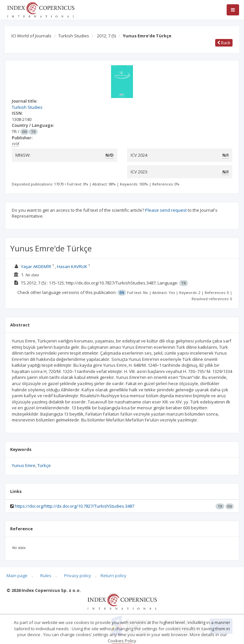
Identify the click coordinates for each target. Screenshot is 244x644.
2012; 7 (106, 36)
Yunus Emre (24, 465)
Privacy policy (78, 576)
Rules (46, 576)
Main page (17, 576)
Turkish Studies (74, 36)
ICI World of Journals (31, 36)
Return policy (113, 576)
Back (224, 43)
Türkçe (44, 465)
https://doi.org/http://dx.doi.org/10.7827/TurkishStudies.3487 (75, 506)
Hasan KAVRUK (72, 266)
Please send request (166, 210)
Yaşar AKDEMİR (36, 266)
